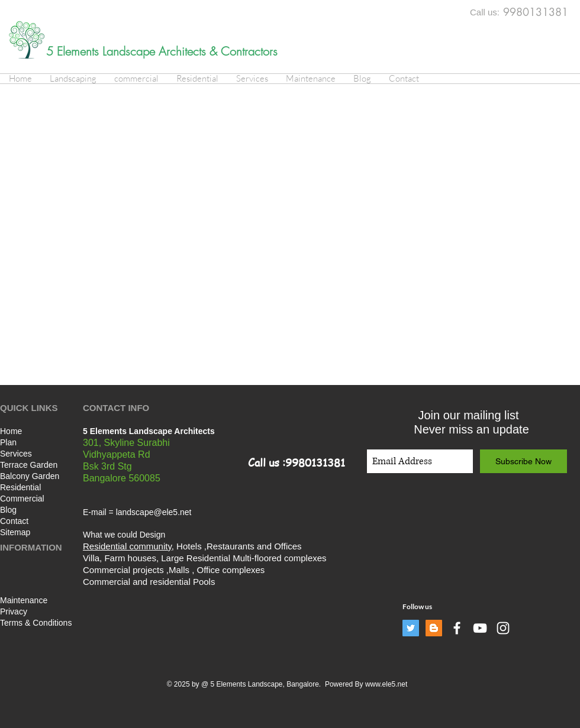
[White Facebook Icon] (457, 628)
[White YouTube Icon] (480, 628)
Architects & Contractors (218, 51)
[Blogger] (434, 628)
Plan (8, 442)
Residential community (127, 546)
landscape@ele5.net (154, 512)
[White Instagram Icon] (503, 628)
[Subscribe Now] (523, 461)
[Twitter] (411, 628)
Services (16, 454)
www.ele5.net (386, 684)
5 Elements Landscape (102, 51)
